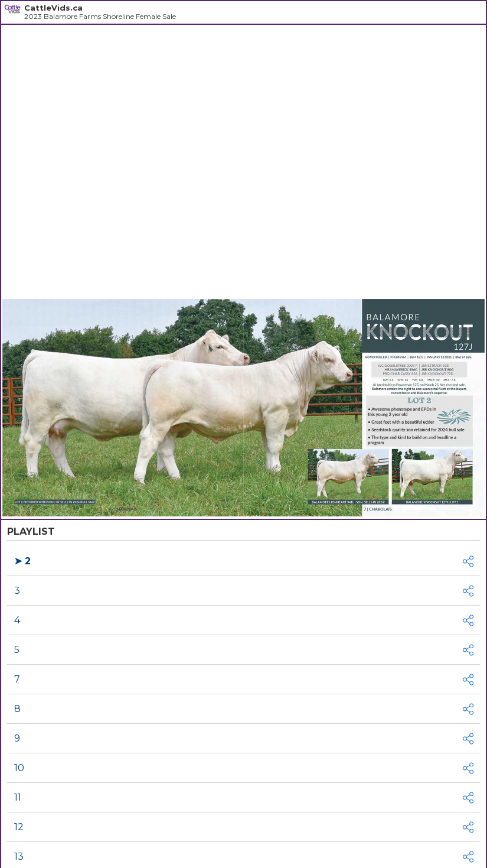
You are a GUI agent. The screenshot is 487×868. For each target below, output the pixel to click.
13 (19, 856)
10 (19, 768)
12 (19, 827)
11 (18, 797)
